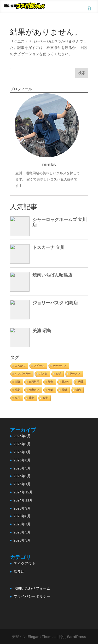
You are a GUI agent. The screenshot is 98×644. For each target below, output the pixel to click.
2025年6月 (22, 460)
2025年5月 (22, 468)
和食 (50, 382)
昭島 (18, 390)
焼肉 (78, 390)
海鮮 (50, 390)
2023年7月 (22, 524)
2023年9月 (22, 508)
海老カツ (34, 390)
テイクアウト (25, 563)
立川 (18, 398)
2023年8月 (22, 516)
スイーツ (39, 366)
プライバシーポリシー (32, 596)
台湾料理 (34, 382)
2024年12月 (23, 492)
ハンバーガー (23, 374)
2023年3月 (22, 540)
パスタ (43, 374)
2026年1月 (22, 452)
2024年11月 (23, 500)
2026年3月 (22, 436)
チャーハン (60, 366)
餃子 (45, 398)
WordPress (77, 637)
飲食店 (19, 571)
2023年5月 (22, 532)
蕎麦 (31, 398)
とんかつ (20, 366)
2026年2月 (22, 444)
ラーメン (75, 374)
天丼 (81, 382)
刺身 (18, 382)
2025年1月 (22, 484)
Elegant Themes (41, 637)
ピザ (58, 374)
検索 (82, 73)
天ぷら (66, 382)
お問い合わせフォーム (32, 588)
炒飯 (64, 390)
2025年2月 (22, 476)
